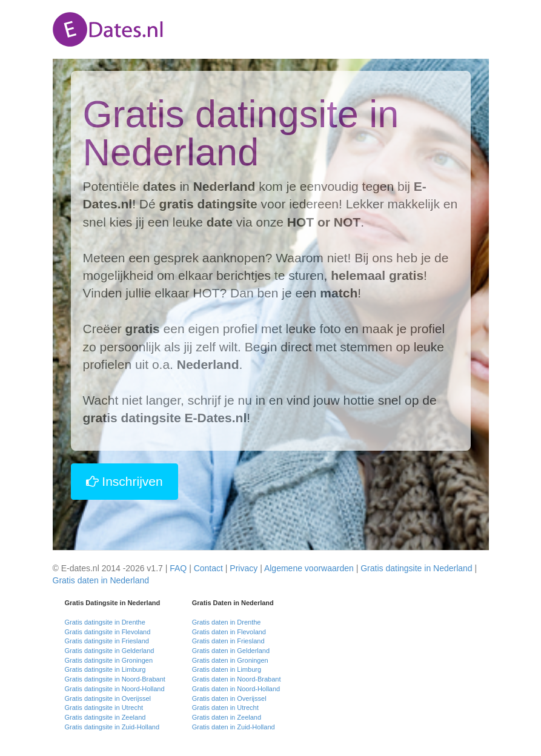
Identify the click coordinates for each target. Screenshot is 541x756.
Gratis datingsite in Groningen (109, 660)
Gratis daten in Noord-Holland (236, 689)
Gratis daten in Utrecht (225, 708)
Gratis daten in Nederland (101, 580)
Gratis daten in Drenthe (227, 622)
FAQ (178, 568)
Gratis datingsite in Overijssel (108, 698)
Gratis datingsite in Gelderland (110, 651)
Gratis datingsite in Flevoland (108, 632)
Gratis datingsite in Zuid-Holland (112, 727)
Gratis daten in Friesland (228, 641)
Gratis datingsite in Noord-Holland (115, 689)
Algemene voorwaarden (309, 568)
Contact (208, 568)
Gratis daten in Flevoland (229, 632)
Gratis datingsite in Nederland (416, 568)
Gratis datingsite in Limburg (105, 669)
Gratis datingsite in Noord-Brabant (115, 679)
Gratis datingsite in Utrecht (104, 708)
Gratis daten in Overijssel (229, 698)
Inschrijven (124, 481)
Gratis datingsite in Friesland (107, 641)
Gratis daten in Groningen (230, 660)
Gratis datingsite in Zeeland (105, 717)
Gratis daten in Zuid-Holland (234, 727)
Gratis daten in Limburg (227, 669)
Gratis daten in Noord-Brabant (237, 679)
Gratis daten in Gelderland (231, 651)
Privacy (244, 568)
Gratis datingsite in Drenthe (105, 622)
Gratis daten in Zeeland (227, 717)
